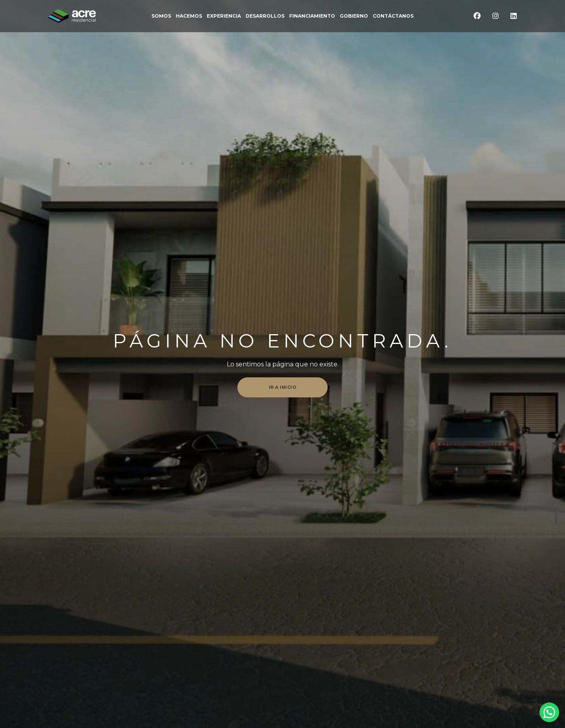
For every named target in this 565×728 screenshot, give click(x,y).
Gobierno (354, 16)
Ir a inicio (283, 387)
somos (161, 16)
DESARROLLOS (265, 16)
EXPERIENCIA (224, 16)
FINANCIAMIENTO (312, 16)
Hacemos (189, 16)
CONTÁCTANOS (393, 16)
